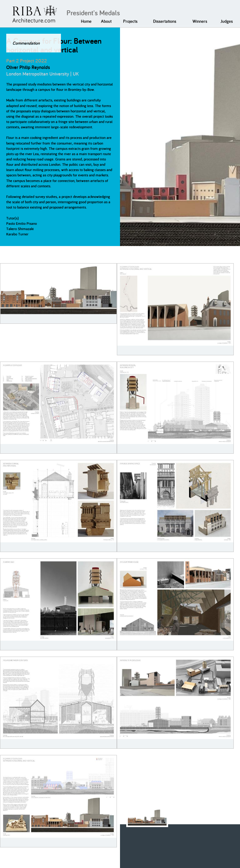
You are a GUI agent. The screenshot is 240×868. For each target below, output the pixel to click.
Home (86, 21)
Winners (200, 21)
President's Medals (93, 13)
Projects (130, 21)
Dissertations (165, 21)
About (106, 21)
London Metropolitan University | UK (42, 74)
